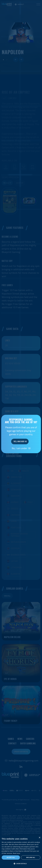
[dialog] (21, 852)
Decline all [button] (31, 857)
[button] (21, 864)
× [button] (39, 838)
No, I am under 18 (21, 448)
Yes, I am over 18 (20, 441)
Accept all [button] (11, 857)
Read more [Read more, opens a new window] (16, 853)
